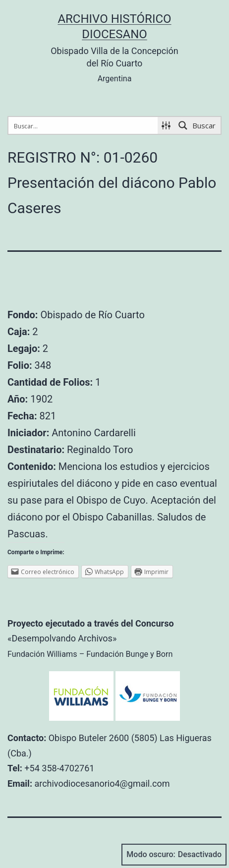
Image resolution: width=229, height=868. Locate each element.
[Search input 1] (84, 125)
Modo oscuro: (174, 855)
